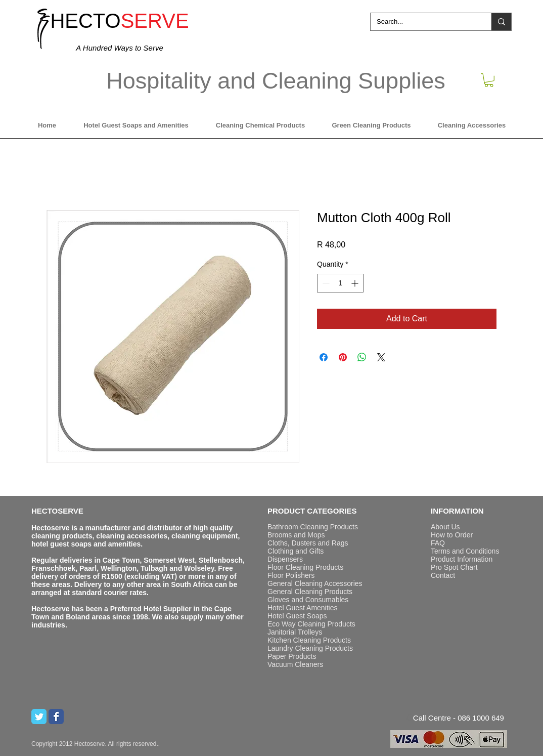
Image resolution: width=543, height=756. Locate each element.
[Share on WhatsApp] (362, 357)
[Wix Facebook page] (56, 717)
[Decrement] (325, 283)
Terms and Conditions (465, 551)
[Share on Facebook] (324, 357)
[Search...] (423, 22)
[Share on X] (381, 357)
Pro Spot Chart (454, 567)
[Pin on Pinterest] (343, 357)
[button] (489, 80)
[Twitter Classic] (39, 717)
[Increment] (356, 283)
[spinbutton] (340, 283)
